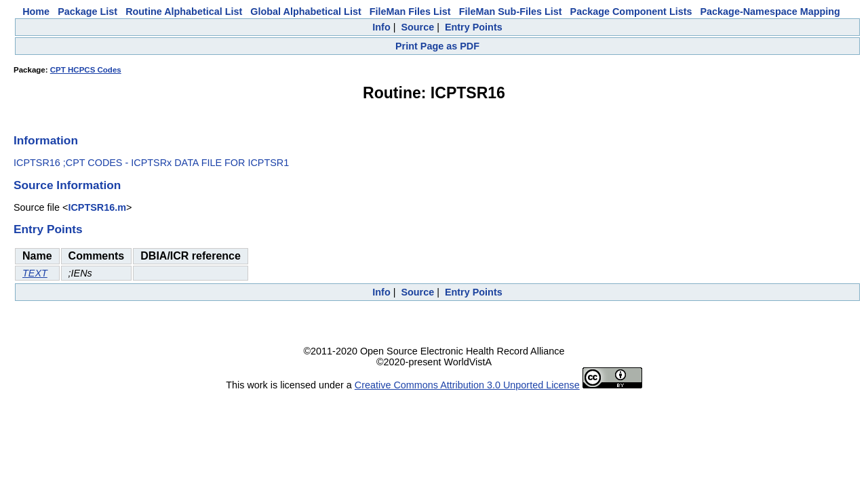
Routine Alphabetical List (184, 12)
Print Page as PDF (437, 46)
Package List (87, 12)
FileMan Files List (410, 12)
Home (36, 12)
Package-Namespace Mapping (770, 12)
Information (46, 140)
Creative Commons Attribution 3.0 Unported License (467, 385)
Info (381, 27)
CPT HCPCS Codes (86, 70)
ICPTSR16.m (97, 207)
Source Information (67, 185)
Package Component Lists (631, 12)
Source (417, 27)
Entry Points (474, 27)
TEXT (35, 273)
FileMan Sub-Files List (511, 12)
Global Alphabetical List (305, 12)
